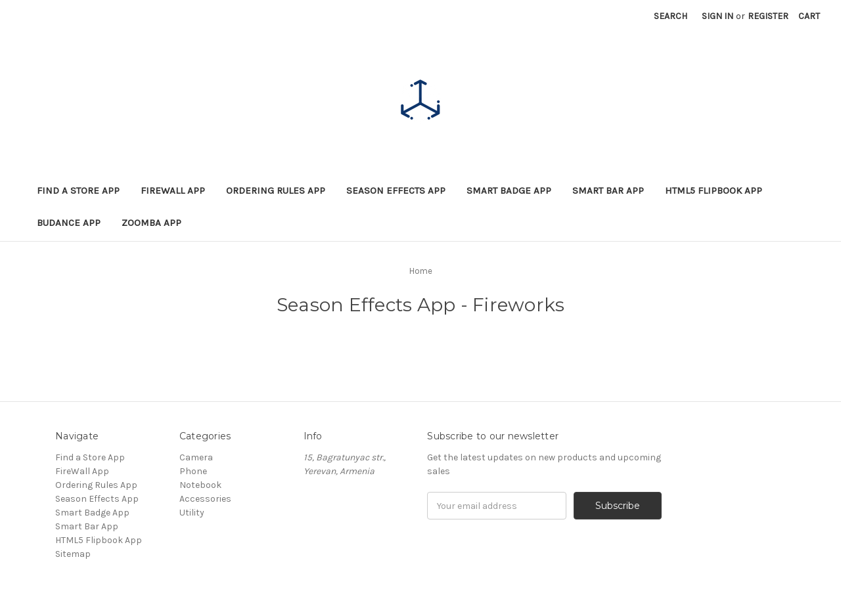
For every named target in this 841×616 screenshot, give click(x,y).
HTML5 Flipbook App (714, 190)
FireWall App (173, 190)
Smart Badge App (509, 190)
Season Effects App (396, 190)
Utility (192, 513)
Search (671, 16)
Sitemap (73, 554)
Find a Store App (78, 190)
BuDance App (69, 223)
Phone (193, 471)
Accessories (205, 499)
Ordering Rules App (276, 190)
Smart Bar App (608, 190)
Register (768, 16)
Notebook (200, 485)
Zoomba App (151, 223)
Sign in (717, 16)
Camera (196, 457)
